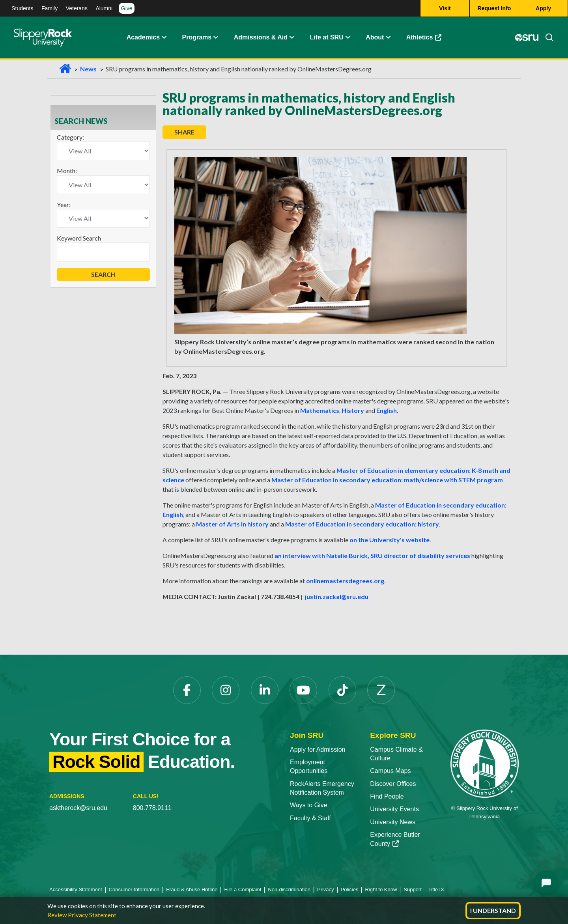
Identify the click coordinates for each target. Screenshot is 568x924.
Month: (67, 171)
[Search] (546, 37)
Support (413, 889)
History (353, 410)
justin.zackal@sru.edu (337, 596)
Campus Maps (390, 771)
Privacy (326, 889)
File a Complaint (243, 889)
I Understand (493, 910)
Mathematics (320, 410)
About (375, 37)
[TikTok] (342, 690)
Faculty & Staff (310, 818)
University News (393, 822)
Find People (387, 796)
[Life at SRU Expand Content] (348, 37)
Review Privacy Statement (82, 915)
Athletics (424, 37)
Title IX (436, 889)
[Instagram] (226, 690)
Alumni (104, 8)
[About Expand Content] (215, 37)
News (88, 69)
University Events (394, 809)
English (387, 410)
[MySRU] (527, 37)
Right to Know (381, 889)
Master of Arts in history (232, 524)
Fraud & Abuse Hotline (192, 889)
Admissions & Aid (261, 37)
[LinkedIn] (265, 690)
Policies (350, 889)
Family (50, 8)
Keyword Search (79, 238)
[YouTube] (303, 690)
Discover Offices (393, 784)
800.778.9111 (152, 808)
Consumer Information (134, 889)
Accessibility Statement (76, 889)
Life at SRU (326, 37)
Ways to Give (309, 805)
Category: (70, 137)
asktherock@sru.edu (78, 808)
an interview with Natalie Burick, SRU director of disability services (372, 555)
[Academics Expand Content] (164, 37)
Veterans (77, 8)
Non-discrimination (289, 889)
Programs (197, 37)
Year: (64, 204)
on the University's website (390, 540)
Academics (143, 37)
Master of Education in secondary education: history (362, 524)
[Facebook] (187, 690)
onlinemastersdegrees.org (345, 581)
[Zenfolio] (381, 690)
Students (22, 8)
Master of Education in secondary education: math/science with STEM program (387, 480)
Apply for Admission (318, 749)
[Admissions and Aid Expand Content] (292, 37)
